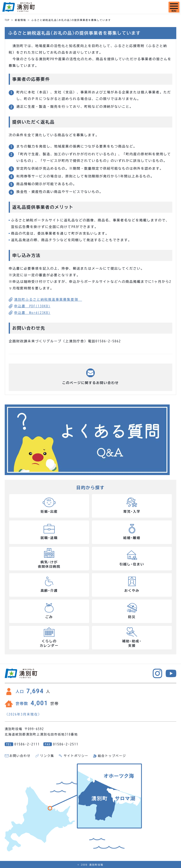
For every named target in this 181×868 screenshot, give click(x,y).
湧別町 (19, 7)
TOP (7, 20)
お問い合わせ (20, 756)
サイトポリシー (76, 756)
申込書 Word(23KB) (32, 313)
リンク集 (47, 756)
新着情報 (21, 20)
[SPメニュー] (174, 7)
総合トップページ (112, 756)
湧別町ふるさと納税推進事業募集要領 (48, 300)
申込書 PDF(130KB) (32, 306)
